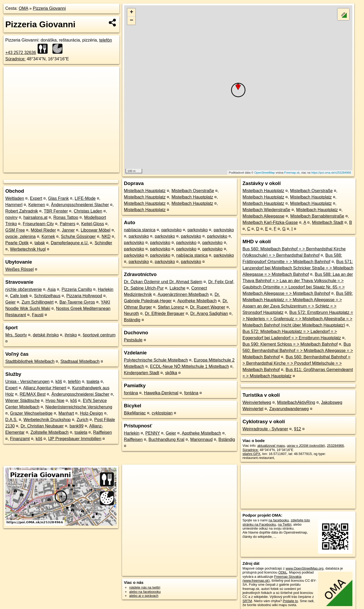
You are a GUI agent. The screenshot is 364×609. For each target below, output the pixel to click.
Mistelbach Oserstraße (193, 191)
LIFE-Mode (85, 198)
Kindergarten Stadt (141, 373)
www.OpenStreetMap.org (305, 568)
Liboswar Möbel (96, 230)
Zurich (82, 420)
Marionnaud (202, 439)
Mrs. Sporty (16, 335)
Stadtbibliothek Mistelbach (30, 361)
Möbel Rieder (43, 230)
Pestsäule (133, 340)
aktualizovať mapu (271, 446)
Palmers (68, 224)
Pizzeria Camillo (77, 289)
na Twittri (285, 524)
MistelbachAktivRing (296, 402)
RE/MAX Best (33, 394)
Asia (51, 289)
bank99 (77, 426)
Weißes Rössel (19, 269)
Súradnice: (15, 59)
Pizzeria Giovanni (49, 8)
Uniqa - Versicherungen (27, 382)
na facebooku (279, 520)
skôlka (171, 373)
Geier (10, 302)
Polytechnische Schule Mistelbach (156, 360)
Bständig (132, 320)
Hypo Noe (55, 401)
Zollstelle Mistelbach (50, 432)
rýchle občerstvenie (24, 289)
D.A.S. (11, 420)
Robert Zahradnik (22, 211)
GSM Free (15, 230)
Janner (68, 230)
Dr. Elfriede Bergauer (165, 313)
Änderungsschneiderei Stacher (80, 205)
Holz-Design (91, 413)
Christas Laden (88, 211)
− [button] (131, 21)
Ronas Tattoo (66, 217)
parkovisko (171, 230)
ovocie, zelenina (21, 236)
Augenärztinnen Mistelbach (183, 294)
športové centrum (99, 335)
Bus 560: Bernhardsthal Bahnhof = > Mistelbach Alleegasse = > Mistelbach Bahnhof (298, 351)
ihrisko (71, 335)
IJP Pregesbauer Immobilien (75, 439)
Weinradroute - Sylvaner (265, 429)
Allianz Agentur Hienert (45, 388)
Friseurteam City (38, 224)
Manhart (66, 413)
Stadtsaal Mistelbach (80, 361)
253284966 (335, 446)
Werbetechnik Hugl (28, 249)
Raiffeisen (103, 432)
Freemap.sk (292, 173)
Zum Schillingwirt (37, 302)
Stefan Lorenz (171, 307)
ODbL (283, 572)
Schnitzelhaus (47, 296)
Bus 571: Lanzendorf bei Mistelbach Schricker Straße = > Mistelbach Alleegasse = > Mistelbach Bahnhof (298, 268)
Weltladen (15, 198)
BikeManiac (135, 413)
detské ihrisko (46, 335)
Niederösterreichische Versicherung (79, 407)
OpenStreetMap (264, 173)
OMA (24, 8)
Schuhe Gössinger (78, 236)
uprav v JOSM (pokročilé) (306, 446)
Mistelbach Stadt (327, 222)
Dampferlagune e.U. (70, 243)
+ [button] (131, 12)
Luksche (178, 288)
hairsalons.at (36, 217)
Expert (36, 198)
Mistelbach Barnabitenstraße (317, 216)
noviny (11, 217)
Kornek (48, 236)
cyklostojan (162, 413)
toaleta (93, 382)
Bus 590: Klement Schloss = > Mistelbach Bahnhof (290, 344)
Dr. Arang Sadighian (209, 313)
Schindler (103, 243)
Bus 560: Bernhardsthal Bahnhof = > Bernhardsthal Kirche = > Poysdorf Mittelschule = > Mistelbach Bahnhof (296, 363)
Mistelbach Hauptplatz (145, 191)
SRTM (247, 601)
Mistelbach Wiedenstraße (266, 210)
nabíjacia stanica (140, 230)
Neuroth (131, 313)
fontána (131, 393)
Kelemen (37, 205)
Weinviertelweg (257, 402)
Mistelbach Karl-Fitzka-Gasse (270, 222)
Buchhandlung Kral (166, 439)
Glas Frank (59, 198)
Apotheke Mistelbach (197, 301)
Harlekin (106, 289)
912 (297, 429)
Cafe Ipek (19, 296)
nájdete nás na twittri (145, 587)
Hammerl (14, 205)
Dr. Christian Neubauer (42, 426)
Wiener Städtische (23, 401)
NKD (106, 236)
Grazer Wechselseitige (31, 413)
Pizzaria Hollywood (84, 296)
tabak (40, 243)
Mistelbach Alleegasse (263, 216)
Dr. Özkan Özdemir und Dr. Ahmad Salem (163, 282)
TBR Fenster (56, 211)
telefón (74, 382)
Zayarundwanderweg (289, 409)
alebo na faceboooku (145, 592)
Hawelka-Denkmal (161, 393)
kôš (59, 382)
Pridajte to (290, 601)
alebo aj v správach (144, 596)
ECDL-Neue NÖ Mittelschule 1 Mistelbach (190, 366)
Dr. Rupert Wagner (208, 307)
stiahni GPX (251, 454)
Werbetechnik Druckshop (47, 420)
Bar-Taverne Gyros (77, 302)
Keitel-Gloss (93, 224)
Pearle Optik (17, 243)
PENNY (153, 433)
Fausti (38, 315)
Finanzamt (20, 439)
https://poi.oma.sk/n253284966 (331, 173)
